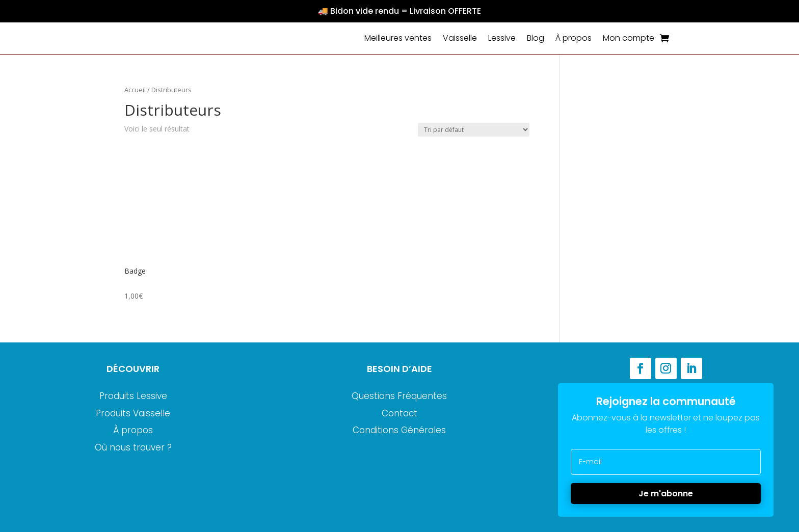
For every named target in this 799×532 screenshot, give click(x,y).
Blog (536, 38)
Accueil (135, 90)
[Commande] (474, 130)
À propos (574, 38)
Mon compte (629, 38)
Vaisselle (460, 38)
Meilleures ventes (398, 38)
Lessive (502, 38)
